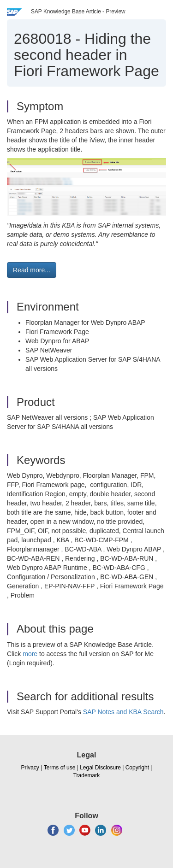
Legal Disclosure (100, 768)
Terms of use (60, 768)
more (30, 654)
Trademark (87, 775)
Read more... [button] (32, 270)
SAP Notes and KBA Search (123, 712)
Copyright (137, 768)
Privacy (30, 768)
